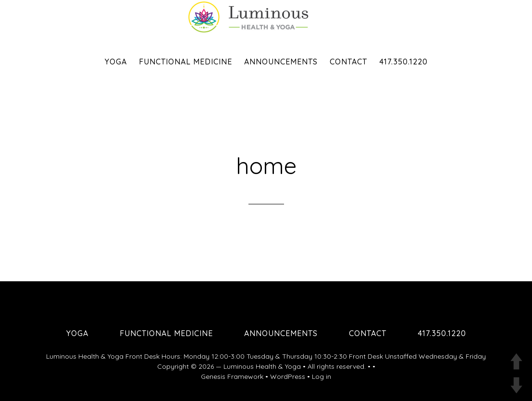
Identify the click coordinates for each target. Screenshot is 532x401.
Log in (322, 376)
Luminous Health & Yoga (262, 366)
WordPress (288, 376)
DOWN (516, 385)
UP (516, 361)
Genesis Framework (232, 376)
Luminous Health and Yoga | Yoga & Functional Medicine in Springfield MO (266, 17)
